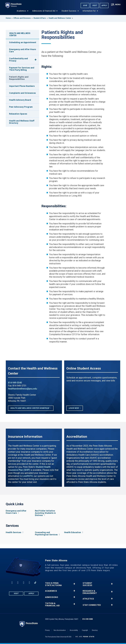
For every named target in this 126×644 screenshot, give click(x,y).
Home (8, 18)
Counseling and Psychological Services (46, 534)
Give (85, 5)
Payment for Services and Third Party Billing (22, 69)
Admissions (52, 597)
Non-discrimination (60, 630)
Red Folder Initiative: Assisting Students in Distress (45, 513)
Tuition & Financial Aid (52, 604)
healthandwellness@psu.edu (23, 389)
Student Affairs (40, 18)
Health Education (73, 532)
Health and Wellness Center (60, 18)
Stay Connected (92, 605)
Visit (95, 5)
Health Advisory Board (20, 100)
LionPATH (28, 476)
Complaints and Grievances (23, 93)
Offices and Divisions (22, 18)
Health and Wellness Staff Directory (22, 122)
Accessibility (74, 630)
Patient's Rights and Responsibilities (19, 78)
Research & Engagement (90, 592)
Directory (95, 630)
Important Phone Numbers (22, 86)
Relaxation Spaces (18, 114)
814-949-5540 (15, 383)
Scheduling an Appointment (23, 42)
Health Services (14, 532)
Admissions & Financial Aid (44, 11)
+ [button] (74, 584)
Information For (89, 11)
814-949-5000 (88, 619)
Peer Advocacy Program (21, 107)
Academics (21, 11)
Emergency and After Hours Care (23, 50)
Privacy (47, 630)
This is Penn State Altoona (53, 584)
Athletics (88, 599)
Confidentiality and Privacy (19, 60)
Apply (104, 5)
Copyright (85, 630)
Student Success (69, 11)
